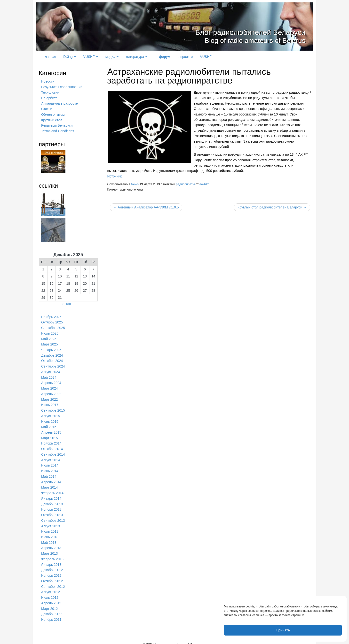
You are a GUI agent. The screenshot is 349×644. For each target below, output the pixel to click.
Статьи (47, 108)
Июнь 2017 (50, 403)
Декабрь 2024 (52, 354)
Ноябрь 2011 (51, 614)
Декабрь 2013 (52, 500)
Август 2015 (51, 414)
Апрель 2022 (51, 392)
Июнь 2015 (50, 419)
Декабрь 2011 (52, 609)
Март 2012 (50, 603)
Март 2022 (50, 397)
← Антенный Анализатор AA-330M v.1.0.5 (146, 207)
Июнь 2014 (50, 468)
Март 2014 (50, 484)
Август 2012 (51, 587)
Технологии (50, 92)
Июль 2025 (50, 332)
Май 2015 (49, 424)
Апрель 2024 (51, 381)
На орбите (49, 98)
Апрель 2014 (51, 479)
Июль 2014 (50, 462)
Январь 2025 (51, 348)
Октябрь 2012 (52, 576)
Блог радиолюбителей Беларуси (229, 31)
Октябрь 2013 (52, 511)
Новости (48, 81)
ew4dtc (204, 184)
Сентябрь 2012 (53, 582)
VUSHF (91, 57)
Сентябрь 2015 (53, 408)
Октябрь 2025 (52, 321)
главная (50, 57)
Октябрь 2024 (52, 359)
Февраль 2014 (52, 489)
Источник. (115, 176)
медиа (112, 57)
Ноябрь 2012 (51, 571)
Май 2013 (49, 538)
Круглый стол (52, 119)
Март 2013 (50, 549)
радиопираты (185, 184)
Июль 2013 (50, 527)
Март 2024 (50, 386)
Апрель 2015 (51, 430)
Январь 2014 (51, 495)
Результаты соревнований (62, 87)
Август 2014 (51, 457)
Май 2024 (49, 376)
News (135, 184)
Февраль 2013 (52, 554)
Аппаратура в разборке (59, 103)
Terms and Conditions (58, 130)
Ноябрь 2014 (51, 441)
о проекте (185, 57)
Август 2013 (51, 522)
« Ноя (66, 303)
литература (136, 57)
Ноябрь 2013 (51, 506)
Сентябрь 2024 (53, 365)
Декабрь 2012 (52, 565)
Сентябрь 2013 (53, 516)
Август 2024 (51, 370)
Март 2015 (50, 435)
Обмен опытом (53, 114)
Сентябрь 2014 (53, 452)
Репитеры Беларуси (57, 125)
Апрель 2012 (51, 598)
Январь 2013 (51, 560)
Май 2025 (49, 337)
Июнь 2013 (50, 533)
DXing (70, 57)
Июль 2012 (50, 592)
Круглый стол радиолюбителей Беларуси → (272, 207)
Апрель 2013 (51, 544)
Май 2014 (49, 473)
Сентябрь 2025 (53, 327)
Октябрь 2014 (52, 446)
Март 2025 (50, 343)
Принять (283, 630)
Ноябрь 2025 (51, 316)
